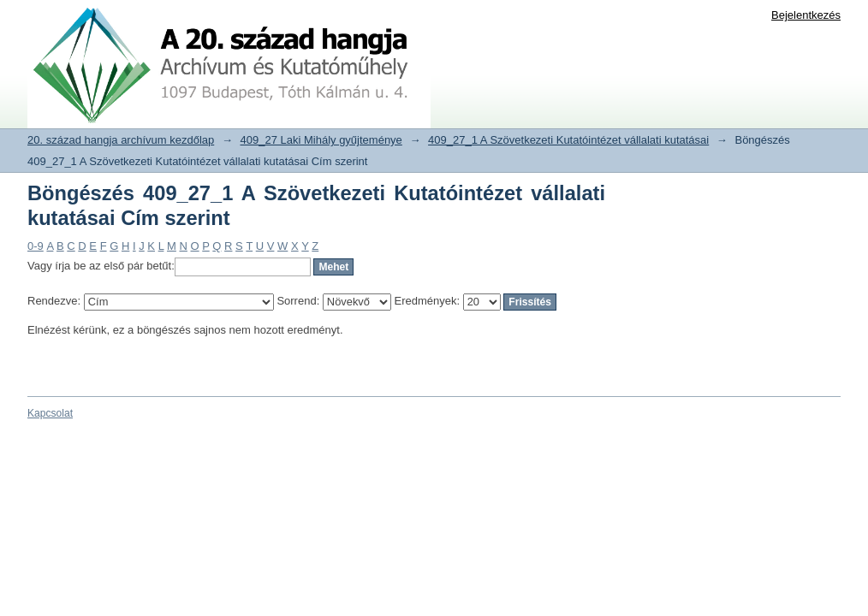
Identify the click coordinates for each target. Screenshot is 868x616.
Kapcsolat (50, 413)
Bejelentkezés (806, 15)
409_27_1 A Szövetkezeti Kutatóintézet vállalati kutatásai (568, 140)
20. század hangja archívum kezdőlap (121, 140)
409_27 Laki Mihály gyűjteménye (321, 140)
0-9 (36, 246)
